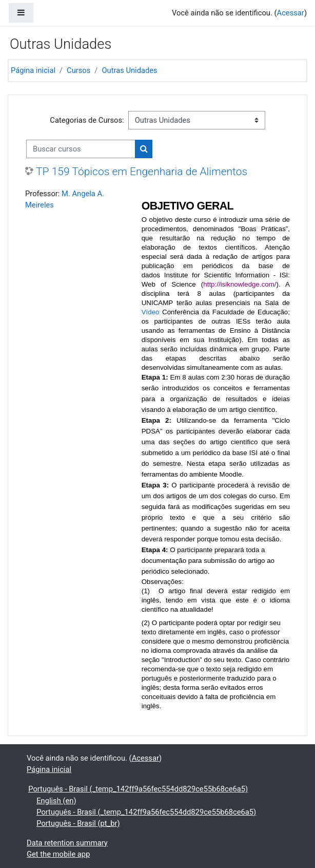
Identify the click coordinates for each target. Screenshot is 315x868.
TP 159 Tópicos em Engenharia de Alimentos (142, 171)
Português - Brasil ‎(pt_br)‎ (78, 823)
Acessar (291, 13)
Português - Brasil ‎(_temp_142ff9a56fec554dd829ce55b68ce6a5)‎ (138, 789)
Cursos (78, 70)
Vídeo (151, 312)
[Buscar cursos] (81, 149)
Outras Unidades (129, 70)
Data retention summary (67, 843)
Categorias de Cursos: (87, 120)
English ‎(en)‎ (56, 801)
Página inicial (33, 70)
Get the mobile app (58, 854)
